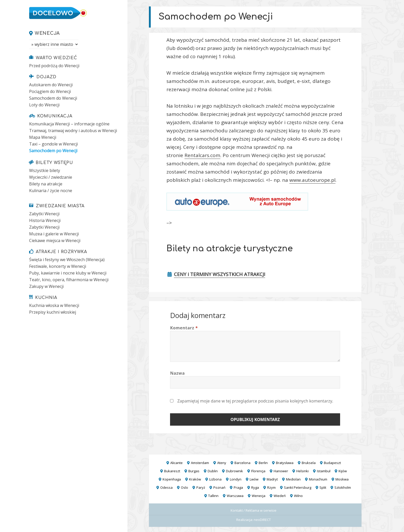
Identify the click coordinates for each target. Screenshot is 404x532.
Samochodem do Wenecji (53, 98)
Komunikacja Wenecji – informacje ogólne (69, 124)
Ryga (255, 487)
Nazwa (177, 373)
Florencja (258, 471)
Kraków (195, 479)
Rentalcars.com (202, 155)
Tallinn (213, 496)
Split (323, 487)
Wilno (298, 496)
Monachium (318, 479)
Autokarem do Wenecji (51, 85)
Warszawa (235, 496)
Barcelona (242, 463)
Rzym (271, 487)
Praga (238, 487)
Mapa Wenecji (43, 137)
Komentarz (184, 328)
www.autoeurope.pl (312, 180)
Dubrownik (234, 471)
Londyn (236, 479)
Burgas (194, 471)
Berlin (263, 463)
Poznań (219, 487)
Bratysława (285, 463)
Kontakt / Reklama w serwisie (254, 510)
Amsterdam (200, 463)
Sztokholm (343, 487)
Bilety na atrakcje (46, 184)
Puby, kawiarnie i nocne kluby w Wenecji (68, 273)
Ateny (222, 463)
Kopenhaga (172, 479)
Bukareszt (172, 471)
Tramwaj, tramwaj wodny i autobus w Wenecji (73, 131)
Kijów (343, 471)
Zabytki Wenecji (44, 214)
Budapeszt (332, 463)
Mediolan (293, 479)
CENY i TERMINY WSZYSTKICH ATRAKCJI (220, 274)
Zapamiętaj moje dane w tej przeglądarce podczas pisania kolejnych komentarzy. (255, 401)
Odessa (166, 487)
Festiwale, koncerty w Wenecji (58, 266)
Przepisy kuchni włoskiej (53, 312)
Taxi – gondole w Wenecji (53, 144)
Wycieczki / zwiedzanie (51, 177)
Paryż (201, 487)
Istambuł (324, 471)
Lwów (254, 479)
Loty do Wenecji (44, 105)
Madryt (272, 479)
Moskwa (342, 479)
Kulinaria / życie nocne (51, 191)
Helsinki (302, 471)
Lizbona (215, 479)
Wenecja (47, 33)
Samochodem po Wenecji (53, 151)
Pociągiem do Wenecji (50, 91)
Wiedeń (280, 496)
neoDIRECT (262, 520)
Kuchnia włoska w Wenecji (54, 305)
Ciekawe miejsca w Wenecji (55, 241)
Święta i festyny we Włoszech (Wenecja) (67, 260)
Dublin (213, 471)
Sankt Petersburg (298, 487)
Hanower (281, 471)
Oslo (184, 487)
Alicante (176, 463)
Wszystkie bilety (45, 170)
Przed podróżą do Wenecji (54, 66)
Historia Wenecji (45, 220)
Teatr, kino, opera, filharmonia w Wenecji (69, 280)
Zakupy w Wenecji (46, 286)
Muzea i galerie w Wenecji (54, 234)
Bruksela (309, 463)
